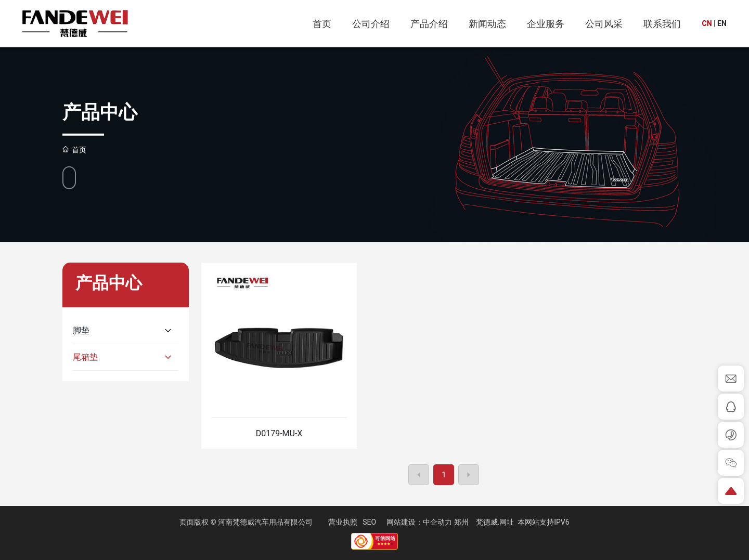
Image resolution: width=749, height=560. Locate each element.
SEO (369, 522)
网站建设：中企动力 (419, 522)
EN (722, 23)
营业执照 (343, 522)
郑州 (461, 522)
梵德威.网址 (495, 522)
